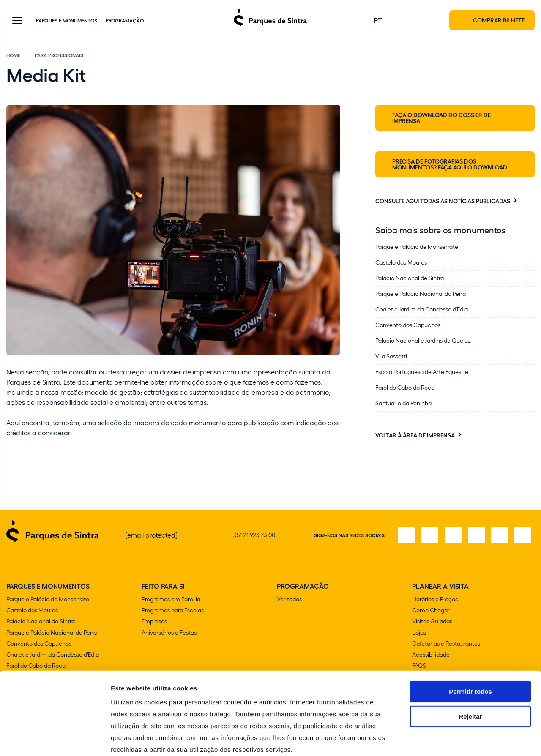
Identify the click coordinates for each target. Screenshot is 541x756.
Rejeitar (470, 671)
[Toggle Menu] (17, 22)
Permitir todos (470, 646)
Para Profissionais (59, 56)
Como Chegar (431, 611)
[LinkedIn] (523, 536)
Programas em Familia (171, 600)
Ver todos (289, 600)
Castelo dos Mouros (32, 611)
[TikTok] (475, 536)
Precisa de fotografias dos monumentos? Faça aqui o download (450, 165)
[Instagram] (428, 536)
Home (13, 56)
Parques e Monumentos (67, 21)
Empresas (154, 622)
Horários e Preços (435, 600)
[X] (452, 536)
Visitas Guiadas (432, 622)
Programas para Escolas (173, 611)
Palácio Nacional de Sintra (41, 622)
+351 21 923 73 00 (253, 536)
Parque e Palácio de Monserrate (48, 600)
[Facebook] (404, 536)
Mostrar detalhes (464, 739)
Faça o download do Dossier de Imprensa (441, 118)
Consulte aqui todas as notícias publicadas (443, 202)
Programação (125, 21)
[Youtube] (499, 536)
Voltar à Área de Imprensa (415, 436)
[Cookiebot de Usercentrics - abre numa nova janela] (55, 740)
